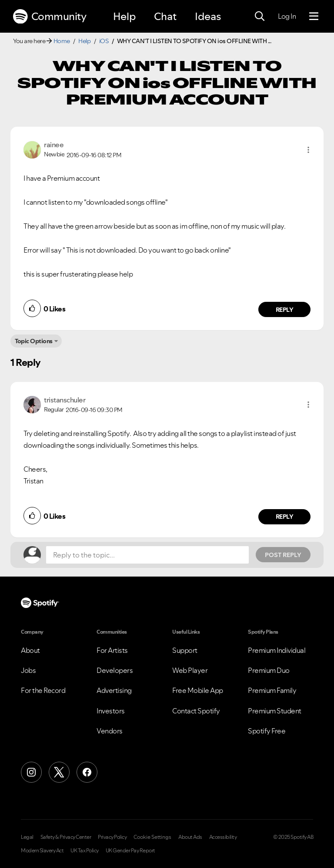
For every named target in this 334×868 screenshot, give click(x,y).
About (30, 650)
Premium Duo (269, 670)
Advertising (114, 690)
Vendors (110, 731)
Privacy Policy (112, 837)
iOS (104, 41)
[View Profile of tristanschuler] (65, 400)
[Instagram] (31, 772)
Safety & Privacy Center (66, 837)
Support (185, 650)
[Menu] (314, 17)
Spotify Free (267, 731)
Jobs (28, 670)
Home (62, 41)
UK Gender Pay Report (130, 851)
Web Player (190, 670)
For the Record (43, 690)
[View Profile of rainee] (54, 145)
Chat (165, 16)
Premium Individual (277, 650)
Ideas (208, 16)
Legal (27, 837)
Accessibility (223, 837)
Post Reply (283, 555)
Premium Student (275, 711)
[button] (308, 150)
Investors (111, 711)
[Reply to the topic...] (147, 555)
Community (50, 17)
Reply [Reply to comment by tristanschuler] (285, 517)
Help (124, 16)
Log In (287, 16)
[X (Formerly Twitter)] (59, 772)
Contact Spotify (196, 711)
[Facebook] (87, 772)
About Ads (190, 837)
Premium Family (272, 690)
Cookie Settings (152, 837)
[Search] (260, 17)
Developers (115, 670)
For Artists (112, 650)
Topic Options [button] (34, 341)
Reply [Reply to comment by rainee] (285, 310)
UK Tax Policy (85, 851)
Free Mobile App (198, 690)
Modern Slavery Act (42, 851)
